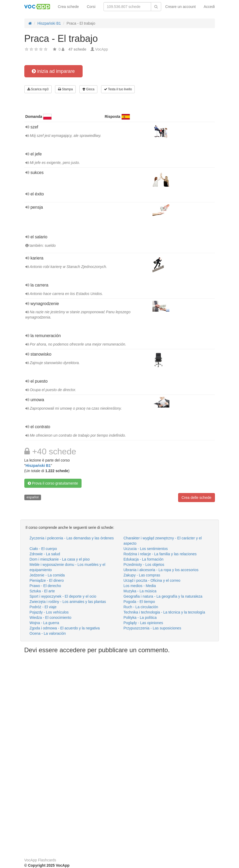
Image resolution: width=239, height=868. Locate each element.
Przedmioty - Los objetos (144, 565)
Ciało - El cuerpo (43, 549)
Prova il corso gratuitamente (53, 483)
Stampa (65, 89)
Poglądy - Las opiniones (143, 623)
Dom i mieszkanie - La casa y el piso (60, 559)
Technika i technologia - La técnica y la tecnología (164, 612)
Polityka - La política (140, 618)
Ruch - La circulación (141, 607)
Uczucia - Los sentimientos (146, 549)
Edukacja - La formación (144, 559)
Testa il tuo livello (118, 89)
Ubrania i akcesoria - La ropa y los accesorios (161, 570)
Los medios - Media (140, 586)
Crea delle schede (197, 498)
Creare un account (180, 7)
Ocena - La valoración (48, 633)
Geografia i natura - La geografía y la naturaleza (163, 596)
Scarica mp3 (38, 89)
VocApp (102, 49)
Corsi (91, 7)
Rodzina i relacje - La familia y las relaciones (160, 554)
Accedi (209, 7)
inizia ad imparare (53, 71)
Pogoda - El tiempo (139, 602)
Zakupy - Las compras (142, 575)
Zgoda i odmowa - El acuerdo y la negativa (65, 628)
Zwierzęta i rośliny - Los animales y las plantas (68, 602)
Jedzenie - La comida (47, 575)
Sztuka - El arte (42, 591)
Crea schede (68, 7)
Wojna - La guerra (44, 623)
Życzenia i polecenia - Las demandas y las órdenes (72, 538)
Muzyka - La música (140, 591)
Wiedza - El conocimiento (51, 618)
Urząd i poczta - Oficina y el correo (152, 580)
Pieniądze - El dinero (47, 580)
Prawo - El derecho (45, 586)
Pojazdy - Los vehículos (49, 612)
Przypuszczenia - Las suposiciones (152, 628)
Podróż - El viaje (43, 607)
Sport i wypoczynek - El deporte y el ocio (63, 596)
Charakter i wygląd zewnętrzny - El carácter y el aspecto (163, 541)
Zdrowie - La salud (45, 554)
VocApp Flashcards (40, 860)
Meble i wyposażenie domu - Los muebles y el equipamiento (67, 567)
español (33, 497)
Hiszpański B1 (38, 466)
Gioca (88, 89)
